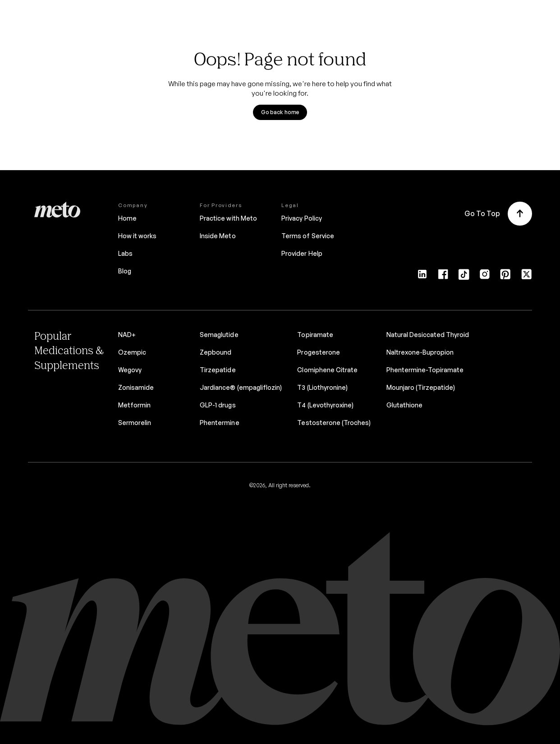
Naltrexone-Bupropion (420, 352)
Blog (125, 271)
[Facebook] (443, 277)
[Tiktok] (464, 277)
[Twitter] (526, 277)
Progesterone (318, 352)
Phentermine (219, 423)
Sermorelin (135, 423)
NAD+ (127, 335)
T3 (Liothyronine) (322, 387)
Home (127, 218)
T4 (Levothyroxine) (325, 405)
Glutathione (404, 405)
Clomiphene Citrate (327, 370)
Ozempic (132, 352)
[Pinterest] (505, 277)
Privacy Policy (301, 218)
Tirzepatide (218, 370)
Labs (125, 253)
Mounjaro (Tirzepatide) (421, 387)
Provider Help (302, 253)
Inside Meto (218, 236)
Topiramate (315, 335)
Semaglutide (219, 335)
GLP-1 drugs (218, 405)
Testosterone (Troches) (334, 423)
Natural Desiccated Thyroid (428, 335)
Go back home (280, 112)
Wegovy (130, 370)
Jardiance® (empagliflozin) (241, 387)
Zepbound (216, 352)
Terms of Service (308, 236)
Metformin (134, 405)
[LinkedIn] (422, 277)
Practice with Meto (228, 218)
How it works (137, 236)
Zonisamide (136, 387)
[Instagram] (484, 277)
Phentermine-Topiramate (425, 370)
